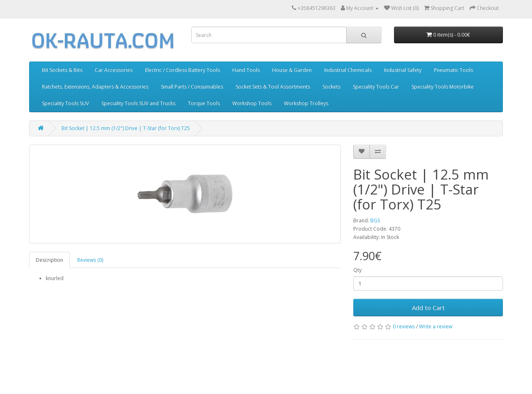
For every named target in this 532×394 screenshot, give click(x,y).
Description (49, 260)
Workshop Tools (252, 103)
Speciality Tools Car (376, 87)
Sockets (331, 87)
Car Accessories (114, 70)
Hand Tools (246, 70)
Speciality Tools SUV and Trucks (138, 103)
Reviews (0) (90, 260)
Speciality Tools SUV (65, 103)
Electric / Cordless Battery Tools (182, 70)
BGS (375, 220)
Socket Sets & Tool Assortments (273, 87)
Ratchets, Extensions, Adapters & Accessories (95, 87)
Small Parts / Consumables (192, 87)
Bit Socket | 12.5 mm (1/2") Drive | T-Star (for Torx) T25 (126, 128)
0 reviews (404, 326)
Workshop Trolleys (306, 103)
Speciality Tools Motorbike (443, 87)
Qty (357, 270)
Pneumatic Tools (453, 70)
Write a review (436, 326)
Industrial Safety (403, 70)
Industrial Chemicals (348, 70)
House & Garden (292, 70)
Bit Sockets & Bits (62, 70)
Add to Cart (428, 308)
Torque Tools (204, 103)
